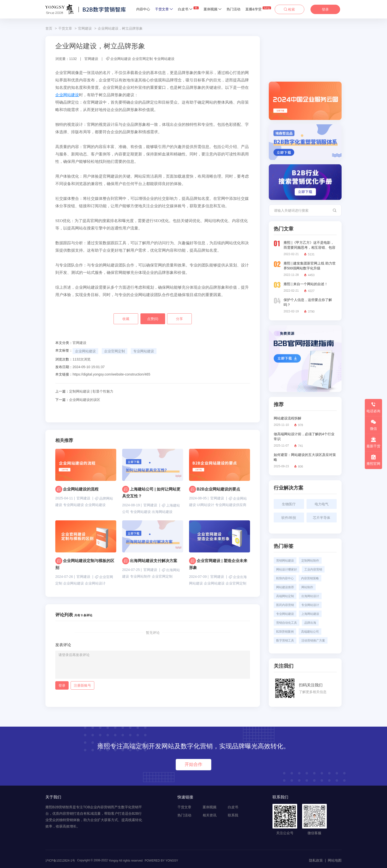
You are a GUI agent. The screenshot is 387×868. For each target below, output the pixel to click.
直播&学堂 (258, 9)
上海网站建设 (310, 614)
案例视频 (213, 9)
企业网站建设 (121, 59)
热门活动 (233, 9)
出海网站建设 (162, 512)
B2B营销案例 (285, 632)
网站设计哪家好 (287, 569)
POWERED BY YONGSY (161, 861)
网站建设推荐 (285, 587)
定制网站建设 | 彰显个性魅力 (84, 391)
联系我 (233, 815)
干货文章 (164, 9)
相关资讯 (210, 815)
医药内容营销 (285, 605)
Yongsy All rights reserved (126, 861)
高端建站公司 (310, 632)
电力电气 (322, 504)
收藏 (126, 319)
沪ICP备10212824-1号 (60, 861)
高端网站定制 (285, 596)
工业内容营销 (313, 569)
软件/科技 (289, 518)
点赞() (153, 319)
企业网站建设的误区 (78, 400)
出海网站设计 (310, 596)
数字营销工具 (285, 641)
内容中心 (143, 9)
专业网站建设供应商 (231, 505)
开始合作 (193, 764)
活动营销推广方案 (313, 641)
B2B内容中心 (285, 578)
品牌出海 (310, 623)
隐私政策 (316, 860)
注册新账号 (82, 685)
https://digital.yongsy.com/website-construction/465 (111, 374)
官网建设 (85, 28)
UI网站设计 (206, 505)
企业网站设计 (95, 583)
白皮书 (188, 9)
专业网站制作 (140, 576)
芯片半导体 (322, 518)
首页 (49, 28)
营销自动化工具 (287, 623)
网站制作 (307, 587)
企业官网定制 (142, 59)
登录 (325, 9)
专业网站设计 (310, 605)
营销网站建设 (285, 561)
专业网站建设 (164, 59)
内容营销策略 (310, 578)
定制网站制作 (310, 561)
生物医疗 (289, 504)
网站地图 (335, 860)
